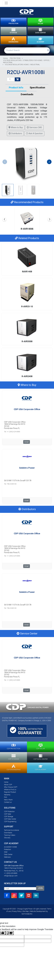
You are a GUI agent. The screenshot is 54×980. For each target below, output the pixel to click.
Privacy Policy (17, 911)
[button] (49, 162)
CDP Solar (8, 814)
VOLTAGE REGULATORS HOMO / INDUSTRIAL (22, 64)
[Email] (20, 889)
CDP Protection (9, 811)
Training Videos (10, 835)
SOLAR (40, 22)
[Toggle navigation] (6, 3)
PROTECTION (13, 22)
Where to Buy (16, 127)
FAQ (6, 797)
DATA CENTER (40, 31)
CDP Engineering (10, 821)
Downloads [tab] (27, 94)
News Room (8, 800)
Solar (6, 852)
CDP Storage (9, 816)
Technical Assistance (11, 830)
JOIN (40, 888)
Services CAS (34, 127)
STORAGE (13, 31)
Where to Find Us (10, 790)
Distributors (15, 133)
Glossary (7, 838)
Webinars (7, 857)
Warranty (7, 795)
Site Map (26, 911)
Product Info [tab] (16, 88)
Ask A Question (34, 133)
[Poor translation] (10, 933)
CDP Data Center (10, 819)
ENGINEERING (13, 40)
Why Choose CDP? (11, 787)
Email (27, 442)
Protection (7, 849)
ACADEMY (40, 40)
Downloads (8, 833)
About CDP (8, 785)
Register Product (10, 792)
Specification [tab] (37, 88)
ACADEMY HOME (10, 847)
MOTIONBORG (27, 914)
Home (5, 58)
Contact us (8, 802)
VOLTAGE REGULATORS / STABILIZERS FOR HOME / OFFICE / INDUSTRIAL (27, 61)
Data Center (8, 854)
